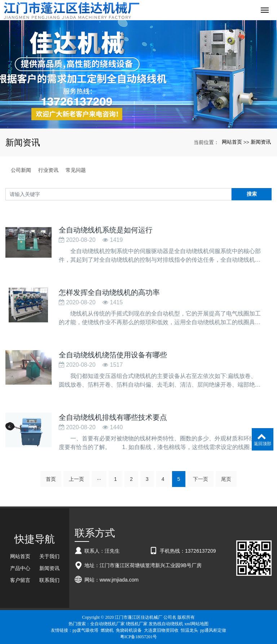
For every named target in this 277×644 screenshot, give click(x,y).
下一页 (201, 479)
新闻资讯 (261, 142)
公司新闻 (21, 170)
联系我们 (49, 580)
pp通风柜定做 (213, 630)
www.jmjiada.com (119, 580)
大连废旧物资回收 (161, 630)
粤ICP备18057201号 (139, 637)
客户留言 (20, 580)
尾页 (226, 479)
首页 (51, 479)
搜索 (252, 194)
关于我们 (49, 556)
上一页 (76, 479)
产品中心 (20, 568)
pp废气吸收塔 (85, 630)
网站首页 (232, 142)
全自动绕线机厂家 (107, 624)
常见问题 (76, 170)
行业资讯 (48, 170)
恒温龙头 (189, 630)
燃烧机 (107, 630)
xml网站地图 (196, 624)
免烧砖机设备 (129, 630)
